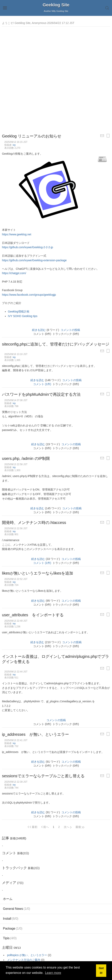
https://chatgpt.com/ (14, 273)
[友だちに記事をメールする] (102, 136)
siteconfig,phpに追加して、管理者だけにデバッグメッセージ (56, 344)
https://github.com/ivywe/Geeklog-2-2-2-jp (27, 247)
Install (11, 919)
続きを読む (39, 330)
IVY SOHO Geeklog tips (23, 316)
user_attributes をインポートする (33, 615)
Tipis (10, 938)
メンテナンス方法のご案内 (24, 960)
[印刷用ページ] (108, 136)
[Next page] (68, 827)
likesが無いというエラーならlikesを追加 (38, 573)
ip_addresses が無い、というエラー (35, 734)
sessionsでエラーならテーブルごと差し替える (43, 776)
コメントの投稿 (70, 330)
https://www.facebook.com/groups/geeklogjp (29, 295)
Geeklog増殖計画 (19, 312)
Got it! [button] (101, 971)
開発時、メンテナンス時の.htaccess (34, 523)
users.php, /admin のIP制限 (26, 458)
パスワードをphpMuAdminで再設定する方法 (41, 394)
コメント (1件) (42, 384)
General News (16, 909)
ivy (14, 145)
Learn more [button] (53, 973)
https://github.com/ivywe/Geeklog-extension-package (34, 260)
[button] (5, 8)
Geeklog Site (56, 5)
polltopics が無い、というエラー (27, 955)
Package (13, 928)
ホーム (8, 899)
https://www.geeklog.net (17, 234)
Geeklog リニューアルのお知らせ (32, 136)
